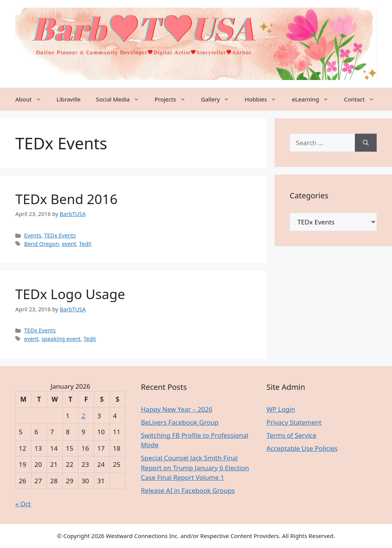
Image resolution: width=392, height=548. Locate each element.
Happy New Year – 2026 (177, 409)
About (32, 99)
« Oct (23, 504)
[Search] (366, 143)
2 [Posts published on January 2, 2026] (83, 416)
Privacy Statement (294, 422)
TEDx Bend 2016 (66, 199)
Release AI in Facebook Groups (188, 490)
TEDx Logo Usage (70, 294)
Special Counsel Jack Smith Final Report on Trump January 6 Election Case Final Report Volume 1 (195, 468)
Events (33, 235)
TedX (86, 244)
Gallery (219, 99)
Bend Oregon (42, 244)
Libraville (69, 99)
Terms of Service (292, 435)
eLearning (314, 99)
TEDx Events (60, 235)
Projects (174, 99)
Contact (363, 99)
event (69, 244)
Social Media (122, 99)
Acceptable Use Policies (302, 448)
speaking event (61, 339)
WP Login (281, 409)
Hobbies (264, 99)
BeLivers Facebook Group (180, 422)
